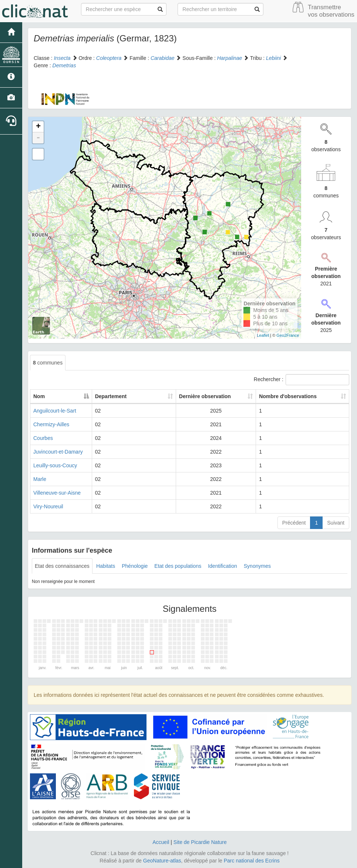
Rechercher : (302, 380)
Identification (223, 566)
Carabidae (163, 58)
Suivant (336, 523)
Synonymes (257, 566)
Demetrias (64, 65)
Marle (40, 479)
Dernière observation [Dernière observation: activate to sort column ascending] (195, 396)
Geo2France (288, 335)
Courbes (43, 438)
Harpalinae (230, 58)
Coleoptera (109, 58)
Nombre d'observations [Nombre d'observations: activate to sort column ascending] (286, 396)
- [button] (38, 138)
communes (48, 363)
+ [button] (38, 127)
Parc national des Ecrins (252, 861)
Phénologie (135, 566)
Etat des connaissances (62, 566)
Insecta (62, 58)
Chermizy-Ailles (51, 424)
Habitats (106, 566)
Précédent (294, 523)
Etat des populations (178, 566)
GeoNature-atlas (162, 861)
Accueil (161, 842)
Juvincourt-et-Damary (58, 452)
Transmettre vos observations (331, 11)
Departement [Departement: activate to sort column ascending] (123, 396)
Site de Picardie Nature (200, 842)
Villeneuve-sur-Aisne (57, 493)
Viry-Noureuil (48, 506)
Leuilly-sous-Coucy (55, 465)
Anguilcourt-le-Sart (55, 411)
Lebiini (273, 58)
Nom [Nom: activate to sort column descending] (39, 396)
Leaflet (263, 335)
